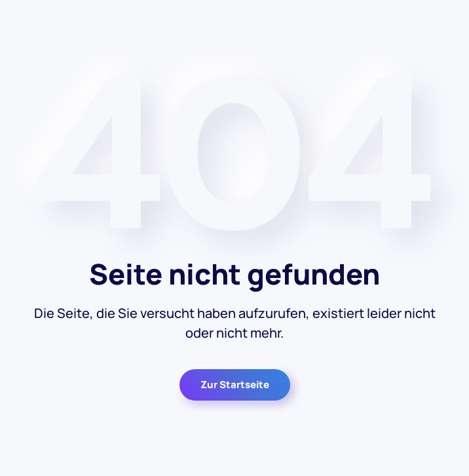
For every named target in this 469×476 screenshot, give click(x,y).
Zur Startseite (235, 385)
